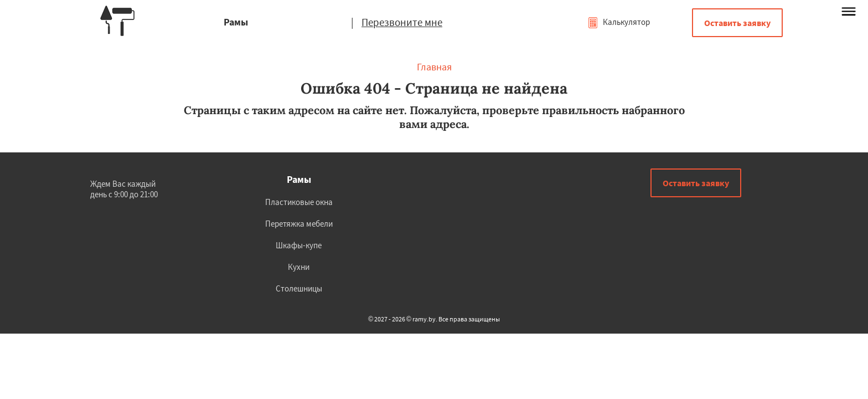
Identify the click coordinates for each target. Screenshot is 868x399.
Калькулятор (619, 22)
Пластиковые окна (299, 202)
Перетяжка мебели (299, 224)
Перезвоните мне (402, 22)
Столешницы (299, 288)
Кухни (299, 267)
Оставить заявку (737, 23)
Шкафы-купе (299, 245)
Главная (434, 67)
